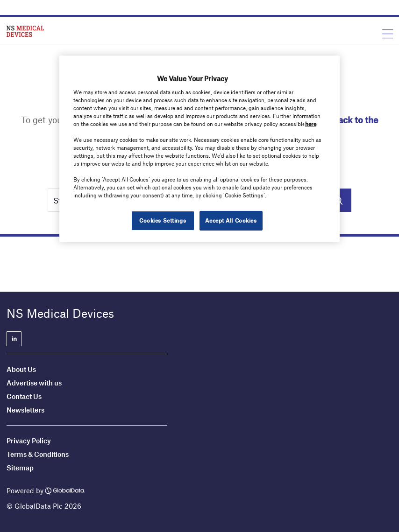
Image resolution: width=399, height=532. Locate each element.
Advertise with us (34, 383)
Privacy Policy (29, 441)
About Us (21, 369)
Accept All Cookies (231, 220)
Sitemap (20, 468)
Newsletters (25, 410)
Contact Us (24, 396)
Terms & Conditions (38, 454)
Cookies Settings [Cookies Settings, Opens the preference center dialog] (163, 220)
